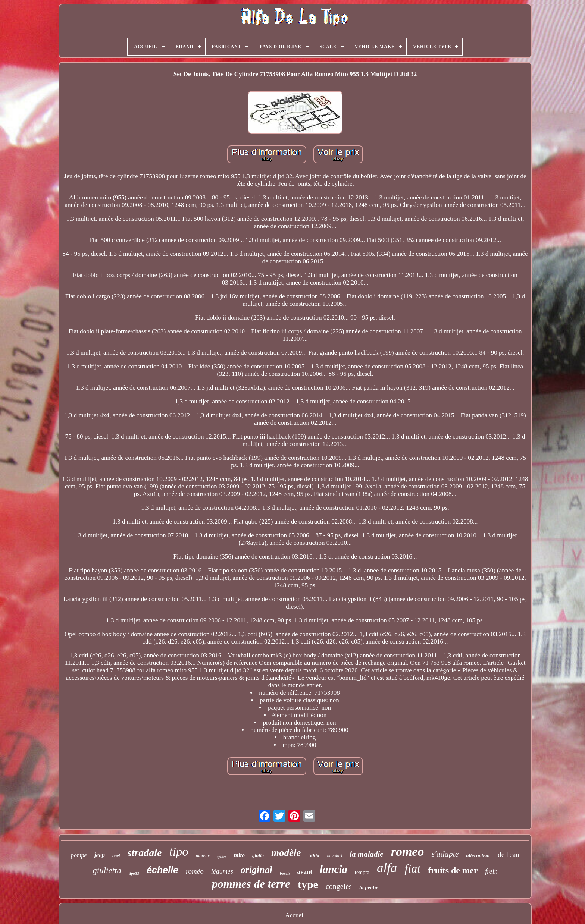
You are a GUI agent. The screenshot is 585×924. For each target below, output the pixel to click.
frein (491, 871)
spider (222, 857)
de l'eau (509, 854)
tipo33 (134, 873)
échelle (162, 870)
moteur (203, 856)
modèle (286, 853)
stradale (145, 853)
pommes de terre (251, 884)
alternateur (478, 856)
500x (314, 855)
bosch (285, 873)
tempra (362, 872)
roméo (195, 871)
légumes (222, 871)
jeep (100, 855)
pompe (79, 855)
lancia (334, 869)
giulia (258, 856)
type (308, 884)
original (256, 870)
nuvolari (335, 856)
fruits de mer (453, 870)
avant (305, 872)
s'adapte (445, 854)
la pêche (369, 887)
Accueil (295, 915)
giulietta (107, 870)
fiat (412, 868)
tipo (179, 852)
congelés (339, 886)
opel (116, 856)
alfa (387, 868)
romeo (408, 851)
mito (239, 855)
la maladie (366, 854)
